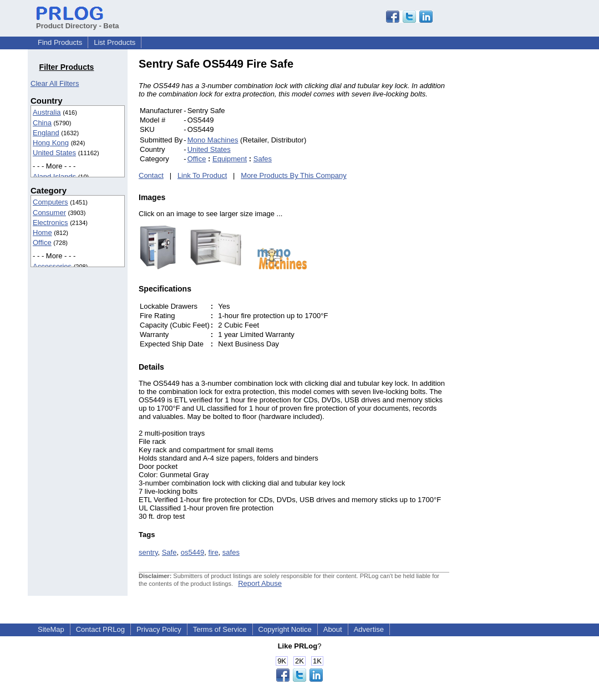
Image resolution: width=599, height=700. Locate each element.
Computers (50, 202)
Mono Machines (213, 140)
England (46, 133)
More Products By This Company (294, 175)
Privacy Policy (159, 629)
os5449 (193, 552)
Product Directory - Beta (78, 22)
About (333, 629)
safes (231, 552)
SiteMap (51, 629)
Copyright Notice (285, 629)
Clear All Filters (55, 83)
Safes (263, 159)
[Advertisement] (524, 224)
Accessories (52, 266)
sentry (148, 552)
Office (42, 242)
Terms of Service (220, 629)
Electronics (50, 223)
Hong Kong (51, 143)
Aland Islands (54, 177)
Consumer (49, 213)
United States (54, 153)
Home (42, 233)
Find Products (60, 42)
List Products (115, 42)
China (42, 123)
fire (214, 552)
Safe (169, 552)
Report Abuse (260, 583)
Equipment (230, 159)
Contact (151, 175)
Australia (47, 112)
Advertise (369, 629)
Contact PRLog (100, 629)
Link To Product (202, 175)
